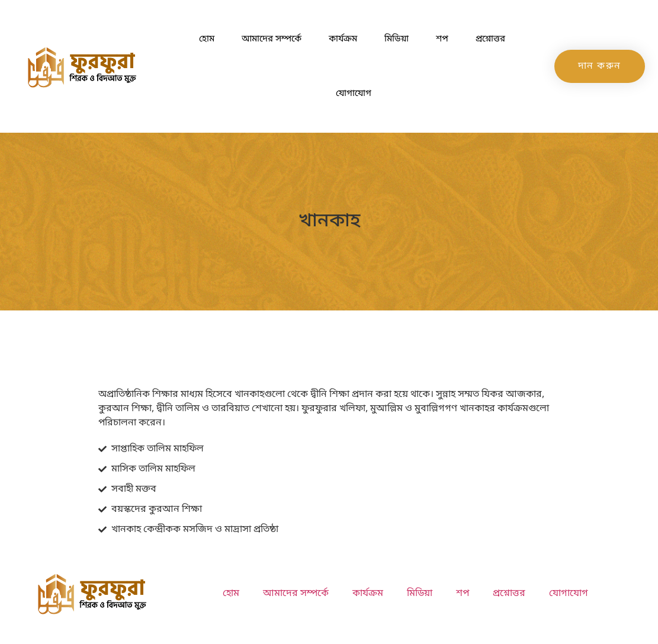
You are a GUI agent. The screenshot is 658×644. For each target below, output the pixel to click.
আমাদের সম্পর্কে (272, 39)
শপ (442, 39)
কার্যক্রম (343, 39)
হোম (207, 39)
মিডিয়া (397, 39)
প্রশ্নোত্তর (490, 39)
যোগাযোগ (354, 94)
